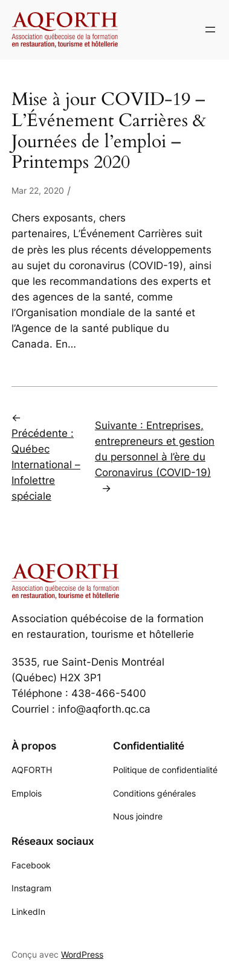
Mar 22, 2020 (38, 190)
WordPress (82, 954)
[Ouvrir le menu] (210, 30)
